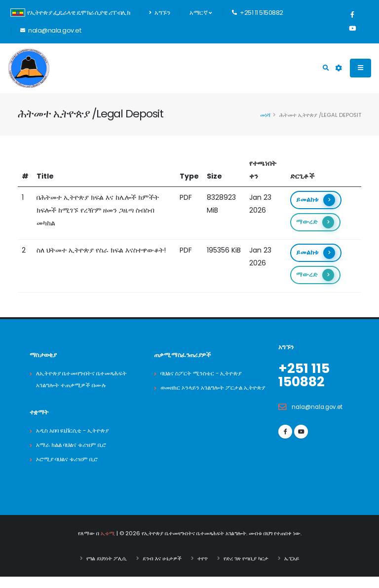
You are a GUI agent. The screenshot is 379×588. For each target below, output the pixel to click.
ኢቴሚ (108, 545)
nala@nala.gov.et (320, 406)
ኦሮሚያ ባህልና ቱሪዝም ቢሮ (70, 471)
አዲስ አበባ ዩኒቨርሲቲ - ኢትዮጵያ (76, 442)
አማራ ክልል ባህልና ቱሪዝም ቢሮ (74, 457)
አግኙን (159, 13)
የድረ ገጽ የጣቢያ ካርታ (246, 570)
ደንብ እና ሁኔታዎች (162, 570)
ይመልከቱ (316, 200)
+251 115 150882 (306, 374)
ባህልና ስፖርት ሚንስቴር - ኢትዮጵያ (204, 373)
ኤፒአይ (292, 570)
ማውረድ (315, 222)
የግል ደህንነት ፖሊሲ (107, 570)
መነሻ (265, 115)
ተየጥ (203, 570)
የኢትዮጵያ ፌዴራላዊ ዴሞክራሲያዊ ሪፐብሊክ (70, 13)
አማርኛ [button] (200, 13)
